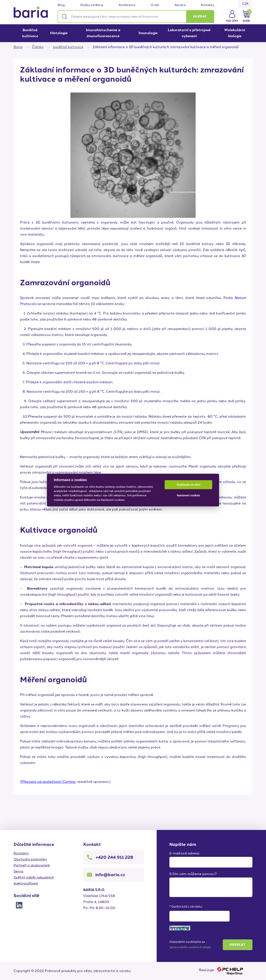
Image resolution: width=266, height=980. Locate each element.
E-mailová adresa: (185, 853)
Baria (18, 47)
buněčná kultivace (68, 47)
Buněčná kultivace (30, 33)
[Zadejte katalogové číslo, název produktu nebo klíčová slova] (136, 17)
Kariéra (180, 5)
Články (38, 47)
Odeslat (237, 945)
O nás (155, 5)
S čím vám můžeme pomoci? (193, 874)
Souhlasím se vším (188, 485)
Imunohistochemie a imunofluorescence (103, 33)
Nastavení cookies (189, 495)
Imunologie (148, 33)
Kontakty (207, 5)
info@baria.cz (110, 875)
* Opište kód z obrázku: (186, 907)
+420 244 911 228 (114, 857)
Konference (127, 5)
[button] (200, 17)
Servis (19, 871)
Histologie (59, 33)
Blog (61, 5)
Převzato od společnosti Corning (48, 782)
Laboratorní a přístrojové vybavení (189, 33)
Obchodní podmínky (30, 859)
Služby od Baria (92, 5)
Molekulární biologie (235, 33)
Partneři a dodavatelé (32, 865)
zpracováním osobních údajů (190, 947)
